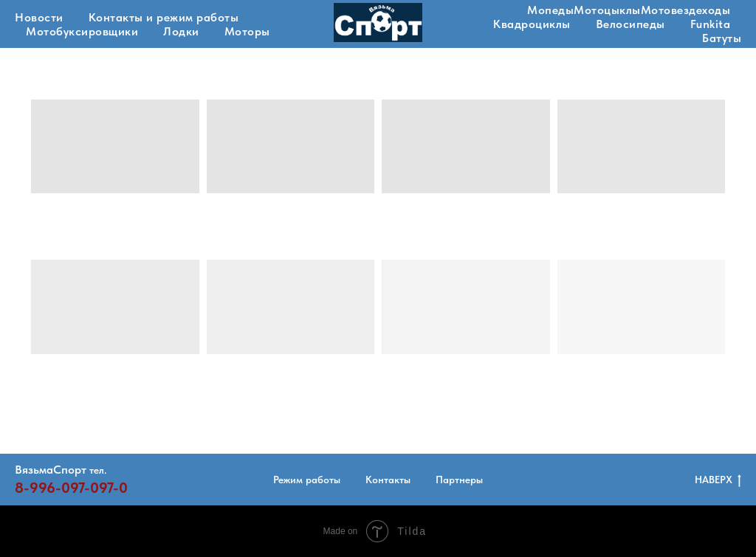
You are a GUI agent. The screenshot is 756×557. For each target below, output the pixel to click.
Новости (39, 17)
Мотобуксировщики (82, 31)
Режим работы (307, 480)
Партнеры (459, 480)
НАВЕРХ (718, 480)
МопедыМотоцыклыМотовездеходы (629, 10)
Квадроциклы (532, 24)
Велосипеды (630, 24)
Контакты (388, 480)
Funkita (711, 24)
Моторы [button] (247, 31)
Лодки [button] (181, 31)
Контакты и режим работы (164, 17)
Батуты (722, 38)
